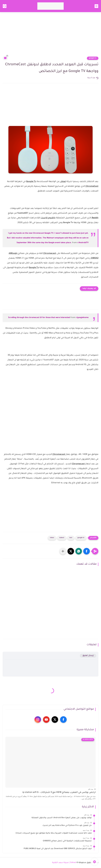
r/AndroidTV (83, 243)
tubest (62, 538)
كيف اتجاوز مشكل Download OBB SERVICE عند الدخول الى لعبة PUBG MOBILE (58, 849)
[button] (87, 551)
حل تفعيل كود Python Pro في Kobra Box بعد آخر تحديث (67, 826)
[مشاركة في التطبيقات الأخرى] (63, 551)
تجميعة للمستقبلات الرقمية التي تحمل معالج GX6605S (67, 841)
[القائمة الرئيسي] (96, 6)
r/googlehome (82, 318)
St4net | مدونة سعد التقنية (64, 863)
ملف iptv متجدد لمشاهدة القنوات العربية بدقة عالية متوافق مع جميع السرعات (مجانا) (54, 833)
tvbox (52, 538)
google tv (93, 58)
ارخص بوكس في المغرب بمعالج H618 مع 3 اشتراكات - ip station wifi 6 (59, 793)
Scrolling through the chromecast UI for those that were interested (39, 318)
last (71, 538)
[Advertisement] (50, 36)
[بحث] (5, 6)
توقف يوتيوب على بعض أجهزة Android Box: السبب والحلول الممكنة (62, 818)
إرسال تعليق (88, 656)
